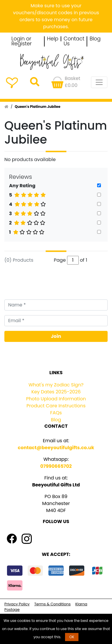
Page (60, 260)
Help (53, 39)
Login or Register (22, 41)
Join (56, 336)
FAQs (56, 413)
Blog (95, 39)
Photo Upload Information (56, 399)
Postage (12, 610)
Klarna (81, 604)
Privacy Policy (17, 604)
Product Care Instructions (56, 406)
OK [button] (72, 637)
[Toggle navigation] (99, 82)
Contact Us (74, 41)
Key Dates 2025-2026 (56, 392)
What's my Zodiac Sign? (56, 385)
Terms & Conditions (52, 604)
